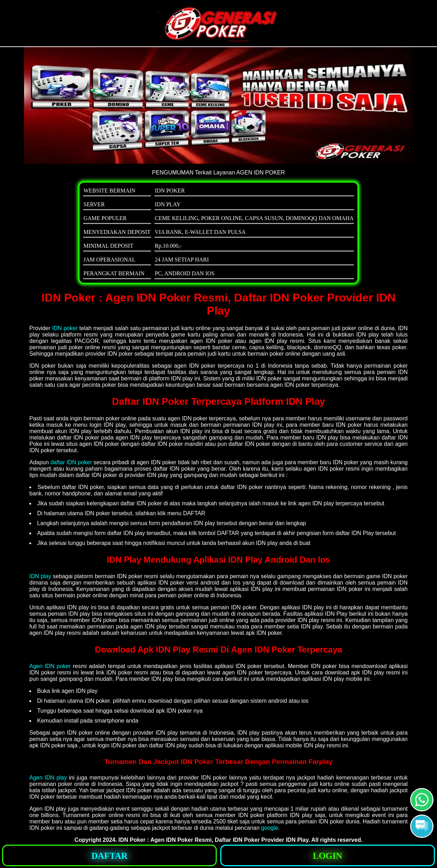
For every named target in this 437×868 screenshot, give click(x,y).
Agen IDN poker (50, 666)
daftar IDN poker (71, 462)
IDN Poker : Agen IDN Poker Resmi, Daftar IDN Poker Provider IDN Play (213, 840)
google (270, 828)
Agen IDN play (48, 778)
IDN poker (65, 328)
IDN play (40, 576)
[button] (422, 826)
